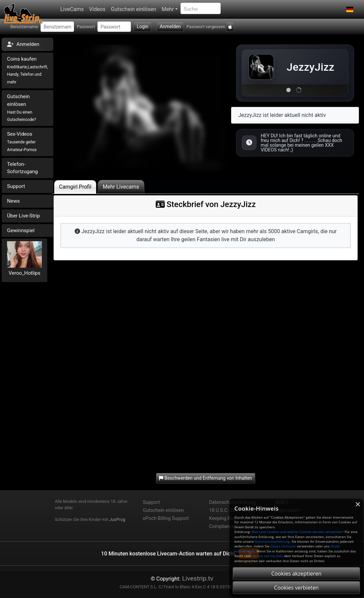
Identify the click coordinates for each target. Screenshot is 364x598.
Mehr (168, 9)
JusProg (117, 519)
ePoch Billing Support (166, 518)
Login (142, 26)
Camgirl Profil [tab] (75, 187)
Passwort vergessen (206, 27)
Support (16, 186)
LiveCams (72, 9)
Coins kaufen (27, 70)
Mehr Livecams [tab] (121, 187)
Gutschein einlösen (133, 9)
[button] (350, 9)
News (13, 201)
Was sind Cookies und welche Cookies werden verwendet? (298, 532)
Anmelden (170, 26)
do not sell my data (268, 556)
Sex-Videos (22, 142)
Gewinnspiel (21, 230)
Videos (97, 9)
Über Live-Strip (23, 216)
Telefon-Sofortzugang (22, 168)
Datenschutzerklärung (272, 542)
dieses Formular (283, 546)
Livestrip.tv (197, 578)
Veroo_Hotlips (25, 273)
